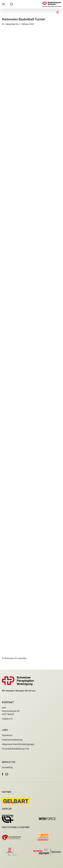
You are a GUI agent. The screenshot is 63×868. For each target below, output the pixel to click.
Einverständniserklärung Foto (16, 749)
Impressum (7, 735)
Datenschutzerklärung (12, 740)
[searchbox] (11, 4)
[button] (3, 774)
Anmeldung (7, 767)
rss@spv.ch (7, 719)
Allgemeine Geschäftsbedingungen (18, 744)
